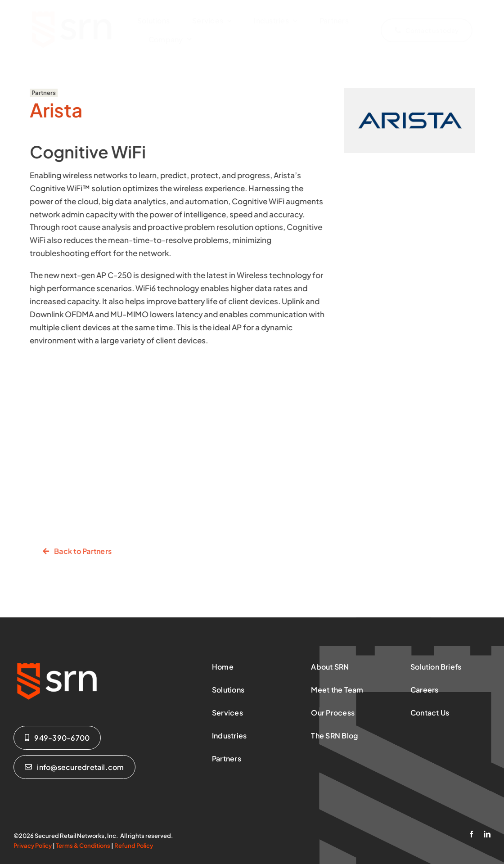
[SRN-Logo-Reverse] (58, 661)
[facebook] (471, 834)
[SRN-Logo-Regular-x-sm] (72, 10)
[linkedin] (487, 834)
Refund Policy (134, 846)
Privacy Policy (33, 846)
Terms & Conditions (83, 846)
